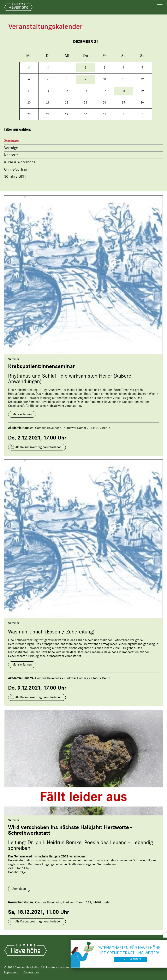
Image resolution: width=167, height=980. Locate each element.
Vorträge (11, 148)
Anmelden (19, 889)
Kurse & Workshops (20, 162)
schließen (165, 935)
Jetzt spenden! (131, 959)
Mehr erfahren (22, 414)
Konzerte (11, 155)
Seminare (12, 141)
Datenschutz (31, 972)
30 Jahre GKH (15, 176)
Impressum (11, 972)
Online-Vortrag (16, 169)
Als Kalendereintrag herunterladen (38, 447)
